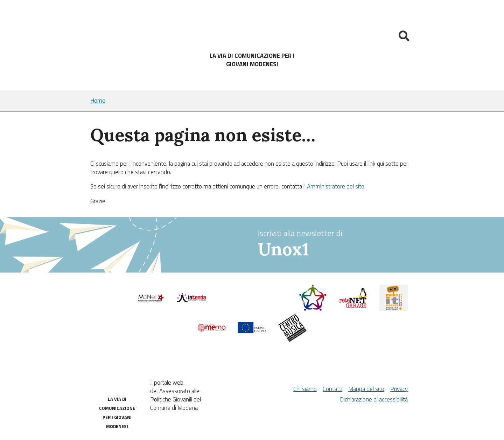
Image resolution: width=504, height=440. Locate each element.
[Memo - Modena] (212, 330)
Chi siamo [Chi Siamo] (305, 389)
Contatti (332, 389)
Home (98, 101)
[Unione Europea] (252, 331)
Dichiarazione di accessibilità (374, 399)
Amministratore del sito (336, 186)
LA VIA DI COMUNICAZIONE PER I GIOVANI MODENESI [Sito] (252, 60)
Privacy (399, 389)
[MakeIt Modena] (394, 309)
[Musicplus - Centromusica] (293, 340)
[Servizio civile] (313, 309)
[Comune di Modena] (151, 301)
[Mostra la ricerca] (405, 37)
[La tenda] (191, 300)
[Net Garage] (353, 306)
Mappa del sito (366, 389)
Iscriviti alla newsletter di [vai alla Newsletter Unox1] (336, 244)
